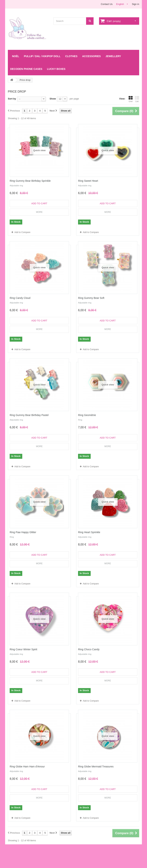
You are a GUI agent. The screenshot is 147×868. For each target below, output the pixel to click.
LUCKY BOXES (56, 69)
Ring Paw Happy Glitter (23, 532)
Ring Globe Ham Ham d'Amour (27, 767)
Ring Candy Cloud (20, 298)
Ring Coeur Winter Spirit (23, 649)
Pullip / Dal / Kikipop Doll (42, 56)
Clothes (71, 56)
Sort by (12, 99)
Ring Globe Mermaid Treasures (96, 767)
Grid (131, 99)
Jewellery (113, 56)
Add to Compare (22, 232)
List (137, 99)
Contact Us (107, 4)
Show (53, 99)
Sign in (136, 4)
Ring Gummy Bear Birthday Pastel (29, 415)
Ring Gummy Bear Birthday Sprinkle (30, 181)
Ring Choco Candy (89, 649)
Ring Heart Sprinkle (89, 532)
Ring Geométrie (87, 415)
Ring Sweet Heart (88, 181)
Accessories (91, 56)
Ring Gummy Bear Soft (91, 298)
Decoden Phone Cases (26, 69)
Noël (16, 56)
